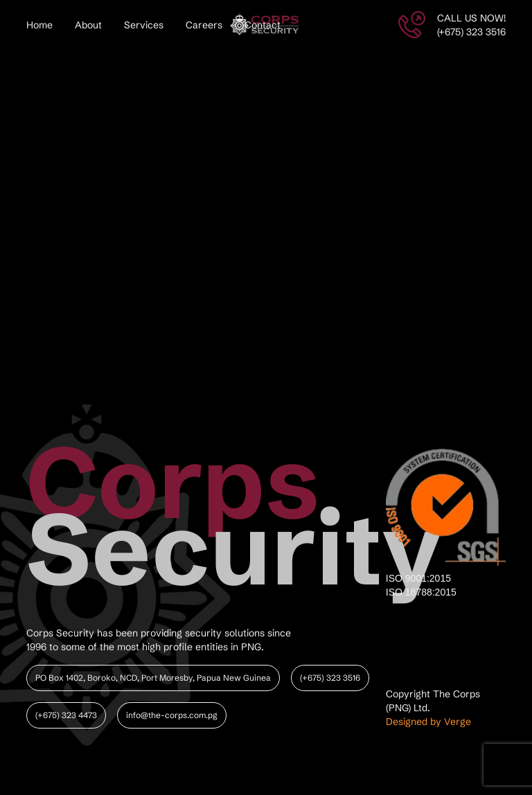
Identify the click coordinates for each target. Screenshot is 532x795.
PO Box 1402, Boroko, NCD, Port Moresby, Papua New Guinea (153, 678)
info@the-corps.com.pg (172, 715)
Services (144, 25)
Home (39, 25)
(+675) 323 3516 (330, 678)
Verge (458, 722)
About (88, 25)
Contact (263, 25)
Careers (204, 25)
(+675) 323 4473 (66, 715)
